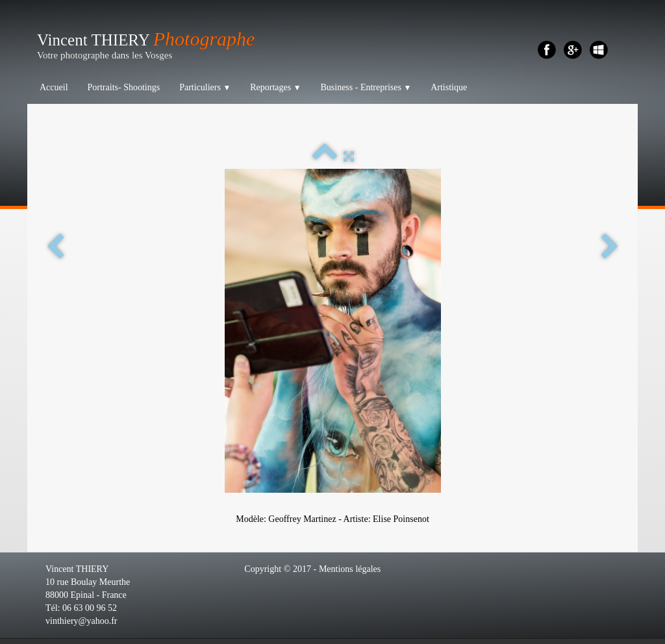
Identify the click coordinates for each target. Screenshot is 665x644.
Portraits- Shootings (124, 87)
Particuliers (205, 87)
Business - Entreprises (366, 87)
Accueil (54, 87)
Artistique (449, 87)
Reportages (275, 87)
